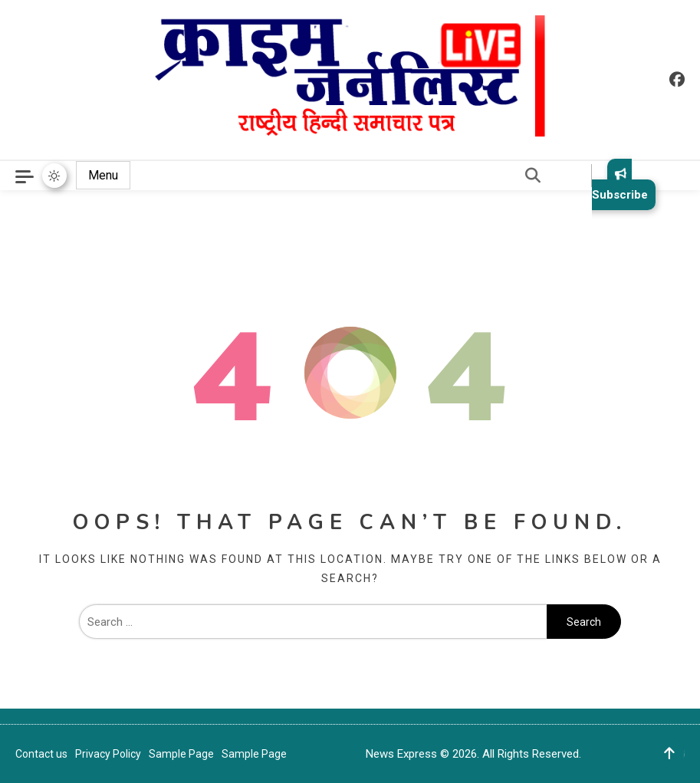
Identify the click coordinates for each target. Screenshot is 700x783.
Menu (103, 175)
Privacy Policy (108, 754)
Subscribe (620, 184)
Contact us (41, 754)
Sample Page (181, 754)
